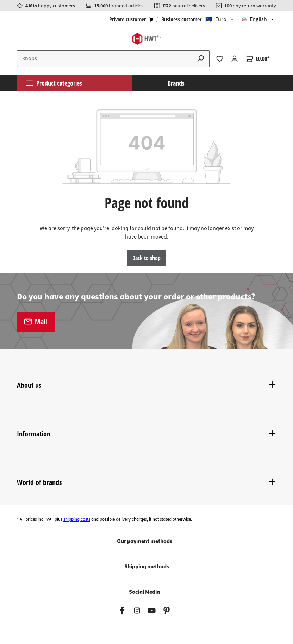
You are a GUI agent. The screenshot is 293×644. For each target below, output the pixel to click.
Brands (176, 83)
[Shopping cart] (258, 59)
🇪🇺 (216, 19)
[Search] (201, 59)
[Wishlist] (220, 59)
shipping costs (77, 519)
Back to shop (146, 258)
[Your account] (235, 59)
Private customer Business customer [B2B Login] (155, 19)
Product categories (54, 83)
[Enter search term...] (105, 59)
